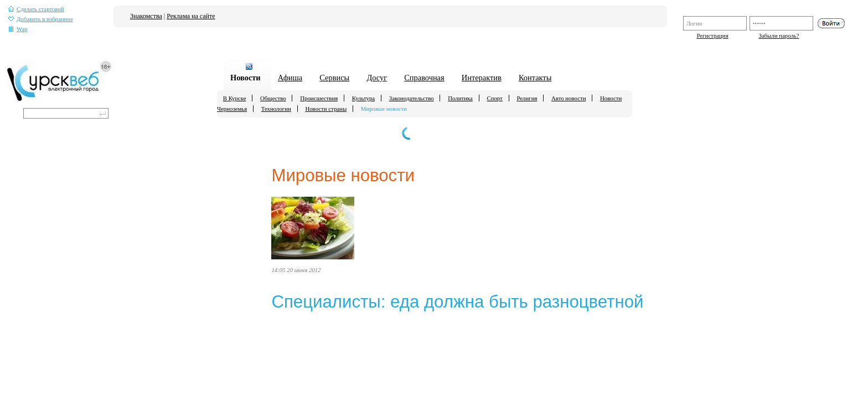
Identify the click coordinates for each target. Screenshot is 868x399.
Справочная (424, 78)
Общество (273, 98)
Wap (18, 29)
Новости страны (326, 109)
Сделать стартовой (36, 9)
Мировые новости (384, 109)
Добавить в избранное (41, 19)
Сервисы (334, 78)
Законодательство (412, 98)
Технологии (276, 109)
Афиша (290, 78)
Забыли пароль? (779, 35)
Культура (363, 98)
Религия (527, 98)
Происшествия (319, 98)
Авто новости (569, 98)
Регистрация (712, 35)
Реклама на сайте (191, 16)
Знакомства (146, 16)
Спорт (494, 98)
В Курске (235, 98)
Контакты (535, 78)
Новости (246, 78)
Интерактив (482, 78)
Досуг (377, 78)
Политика (460, 98)
